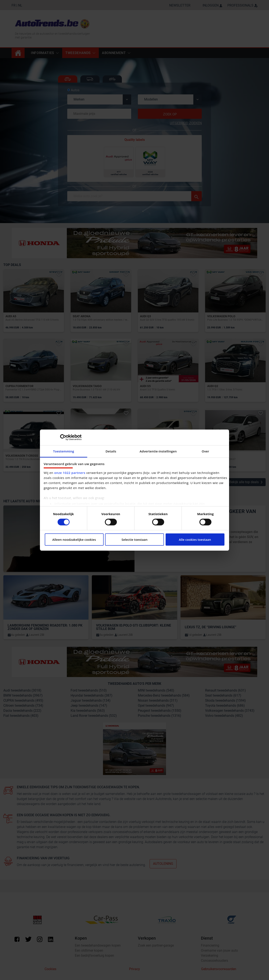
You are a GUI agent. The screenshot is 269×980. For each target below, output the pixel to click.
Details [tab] (111, 451)
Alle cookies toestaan (195, 540)
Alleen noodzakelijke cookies (74, 540)
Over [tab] (205, 451)
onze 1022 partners (70, 473)
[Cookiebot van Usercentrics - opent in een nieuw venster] (63, 437)
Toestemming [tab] (64, 451)
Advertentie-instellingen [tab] (158, 451)
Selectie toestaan (134, 540)
